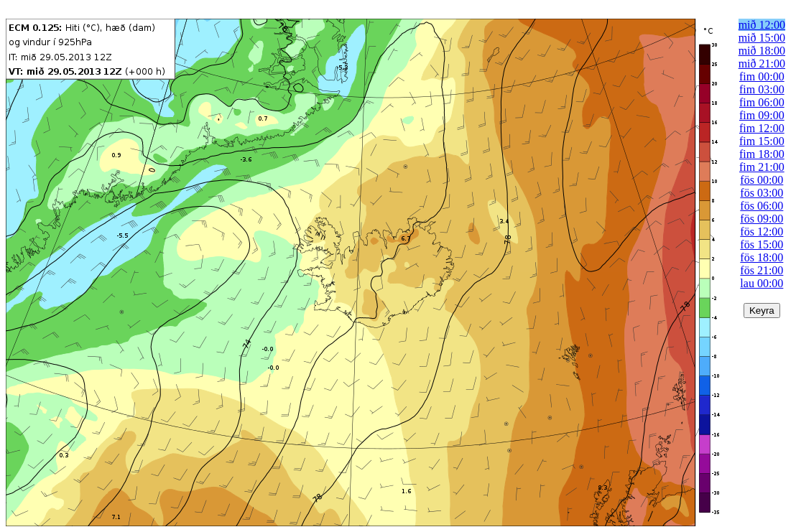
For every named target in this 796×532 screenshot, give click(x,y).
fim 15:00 (762, 141)
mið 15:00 (762, 38)
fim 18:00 (762, 154)
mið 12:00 (762, 25)
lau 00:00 (762, 283)
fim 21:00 (762, 167)
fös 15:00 (762, 244)
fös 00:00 (762, 180)
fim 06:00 (762, 102)
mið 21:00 (762, 64)
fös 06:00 (762, 206)
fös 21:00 (762, 270)
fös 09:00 (762, 219)
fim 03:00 (762, 89)
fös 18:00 (762, 257)
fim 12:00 (762, 128)
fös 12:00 (762, 232)
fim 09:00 (762, 115)
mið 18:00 (762, 51)
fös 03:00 (762, 193)
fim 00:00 (762, 76)
